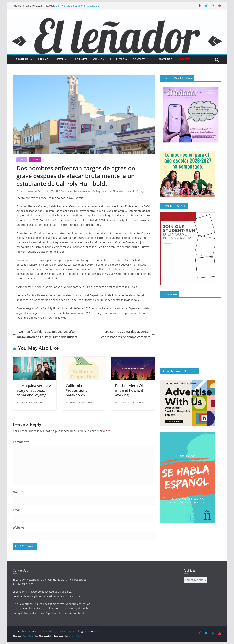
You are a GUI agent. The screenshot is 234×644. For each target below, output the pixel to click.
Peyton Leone (26, 191)
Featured (35, 160)
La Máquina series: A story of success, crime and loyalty (34, 390)
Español (22, 160)
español (44, 59)
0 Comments (64, 191)
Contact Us (141, 59)
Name (18, 492)
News (59, 59)
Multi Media (119, 59)
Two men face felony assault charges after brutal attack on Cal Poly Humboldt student (45, 334)
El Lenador (118, 191)
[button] (30, 59)
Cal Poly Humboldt (102, 191)
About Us (22, 59)
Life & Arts (80, 59)
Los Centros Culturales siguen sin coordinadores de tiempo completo (128, 334)
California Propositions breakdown (76, 390)
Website (18, 528)
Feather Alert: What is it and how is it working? (131, 390)
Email (18, 510)
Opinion (99, 59)
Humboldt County (135, 191)
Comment (21, 442)
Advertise (165, 59)
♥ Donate (184, 59)
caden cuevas (83, 191)
